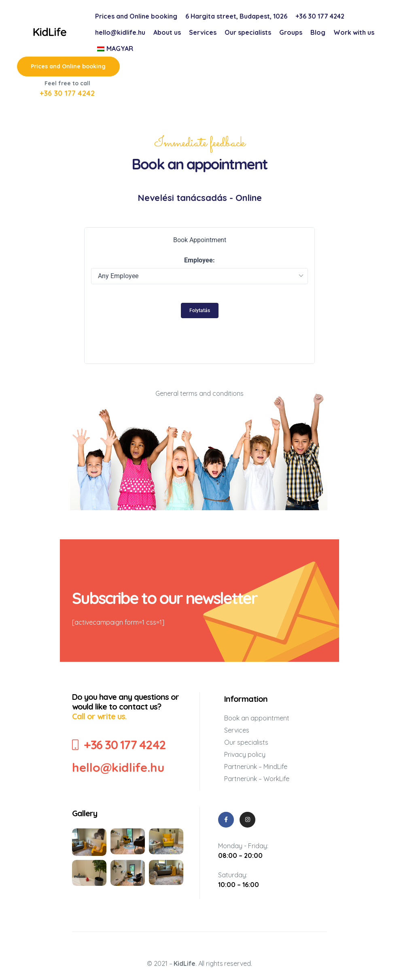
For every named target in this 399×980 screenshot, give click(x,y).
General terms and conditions (199, 394)
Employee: (199, 260)
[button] (68, 67)
